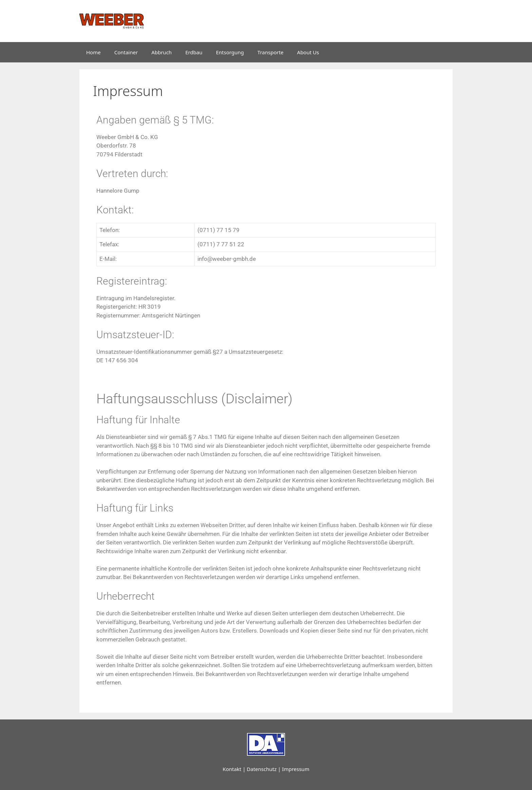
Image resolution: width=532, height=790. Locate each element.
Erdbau (194, 52)
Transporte (271, 52)
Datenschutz (262, 769)
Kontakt (232, 769)
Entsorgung (230, 52)
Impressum (296, 769)
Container (126, 52)
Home (93, 52)
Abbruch (161, 52)
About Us (308, 52)
